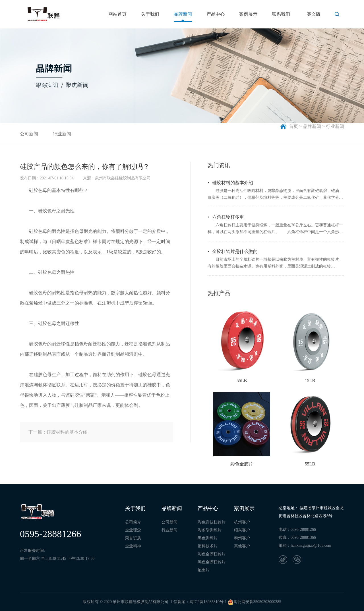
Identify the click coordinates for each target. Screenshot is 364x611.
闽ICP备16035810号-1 (208, 602)
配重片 (204, 570)
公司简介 (133, 522)
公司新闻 (29, 134)
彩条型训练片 (210, 530)
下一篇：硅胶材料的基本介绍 (58, 432)
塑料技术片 (208, 546)
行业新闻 (62, 134)
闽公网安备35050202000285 (255, 602)
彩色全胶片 (242, 464)
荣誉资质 (133, 538)
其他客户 (242, 546)
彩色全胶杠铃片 (212, 554)
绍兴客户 (242, 530)
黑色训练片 (208, 538)
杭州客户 (242, 522)
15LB (310, 381)
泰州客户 (242, 538)
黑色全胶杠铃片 (212, 562)
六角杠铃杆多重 (228, 217)
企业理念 (133, 530)
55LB (242, 381)
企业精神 (133, 546)
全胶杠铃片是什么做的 (235, 251)
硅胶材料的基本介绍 (233, 183)
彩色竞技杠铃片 (212, 522)
